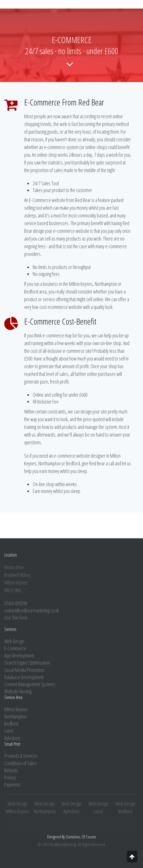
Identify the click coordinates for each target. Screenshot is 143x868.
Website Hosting (18, 691)
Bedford (11, 724)
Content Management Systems (30, 684)
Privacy (10, 777)
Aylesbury (12, 738)
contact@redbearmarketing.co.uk (32, 610)
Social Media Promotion (24, 670)
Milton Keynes (16, 709)
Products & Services (21, 756)
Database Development (24, 677)
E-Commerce (15, 648)
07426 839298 (16, 603)
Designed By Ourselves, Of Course (72, 837)
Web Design (14, 641)
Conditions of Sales (20, 763)
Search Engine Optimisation (27, 663)
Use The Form (16, 618)
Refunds (11, 770)
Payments (13, 785)
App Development (19, 655)
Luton (9, 731)
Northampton (15, 716)
